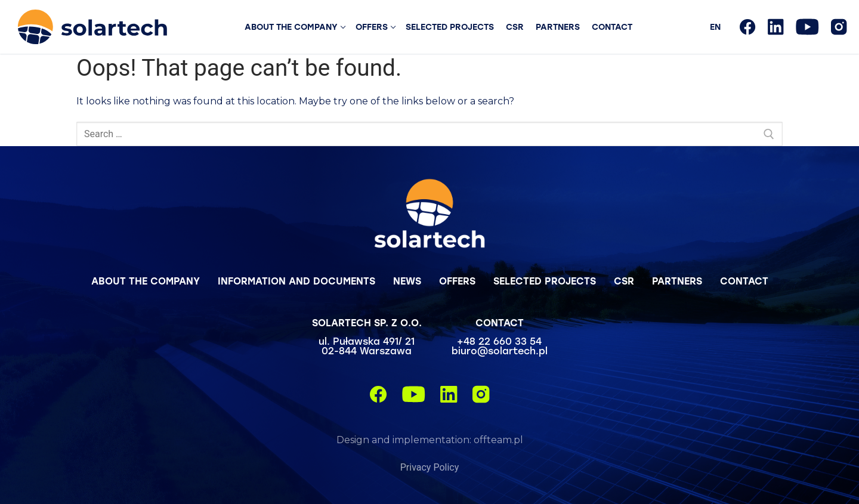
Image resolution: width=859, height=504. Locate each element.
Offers (457, 281)
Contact (744, 281)
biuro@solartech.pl (500, 350)
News (407, 281)
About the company (146, 281)
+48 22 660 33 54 (499, 341)
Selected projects (545, 281)
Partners (677, 281)
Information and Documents (296, 281)
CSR (624, 281)
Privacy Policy (430, 467)
